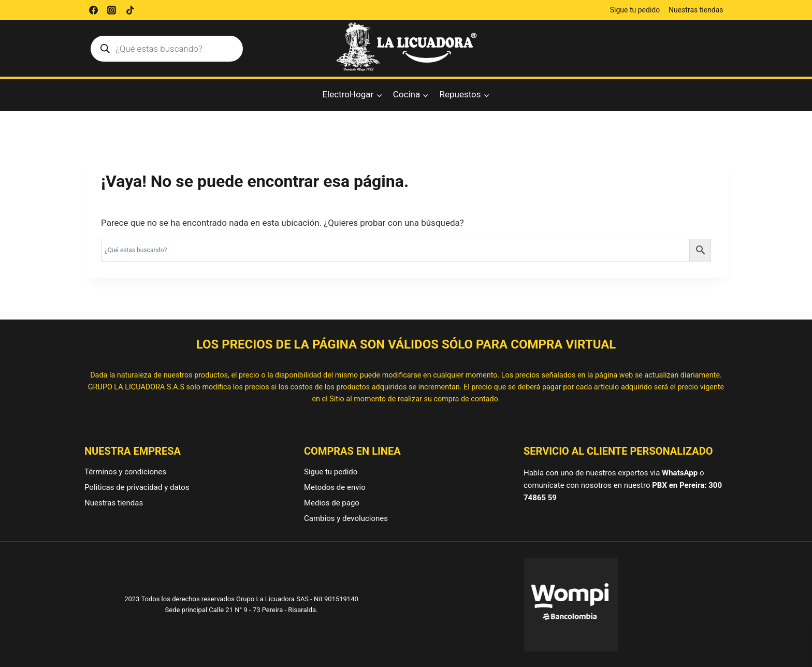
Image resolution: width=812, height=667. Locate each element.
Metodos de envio (335, 487)
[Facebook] (93, 10)
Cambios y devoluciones (346, 518)
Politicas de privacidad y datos (137, 487)
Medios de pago (332, 503)
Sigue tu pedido (635, 10)
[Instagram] (112, 10)
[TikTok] (130, 10)
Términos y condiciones (125, 472)
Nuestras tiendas (696, 10)
